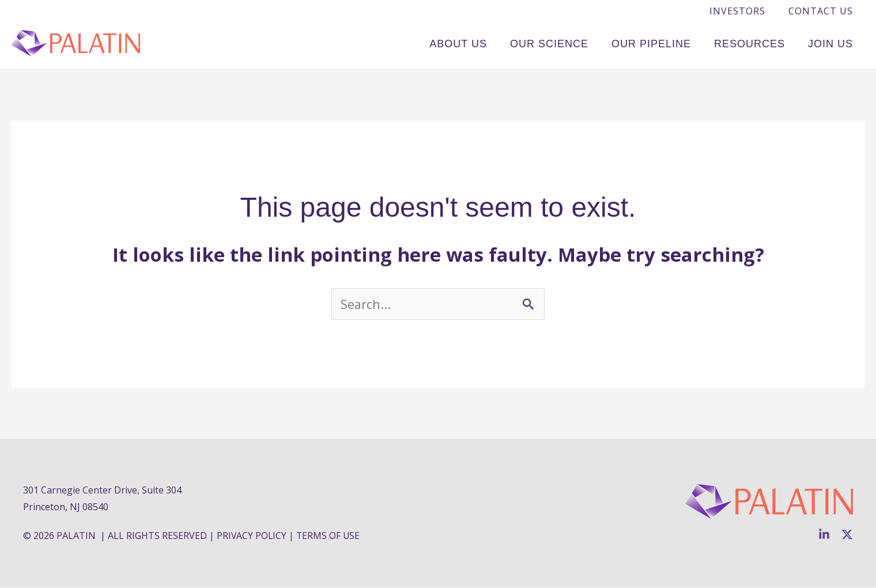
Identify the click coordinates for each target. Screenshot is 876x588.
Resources (758, 43)
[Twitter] (847, 535)
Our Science (569, 43)
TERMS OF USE (330, 536)
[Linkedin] (824, 535)
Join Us (833, 43)
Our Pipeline (666, 43)
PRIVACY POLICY (252, 536)
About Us (484, 43)
